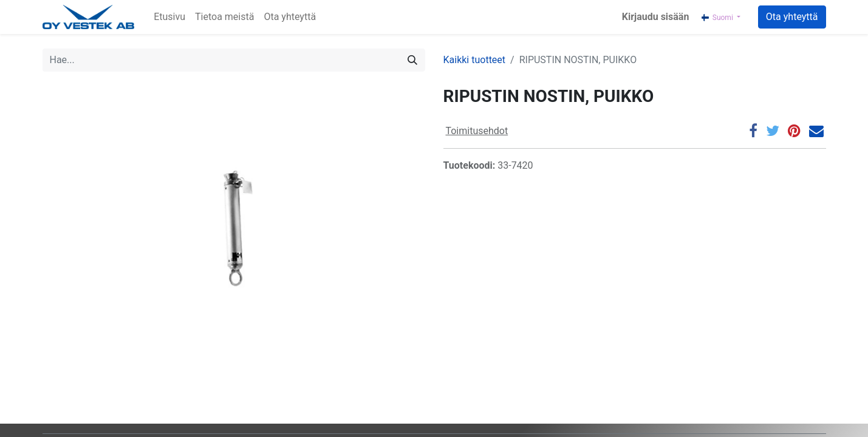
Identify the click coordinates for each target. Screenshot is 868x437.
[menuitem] (169, 17)
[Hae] (412, 60)
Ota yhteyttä (792, 17)
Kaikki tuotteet (475, 60)
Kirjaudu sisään (656, 17)
